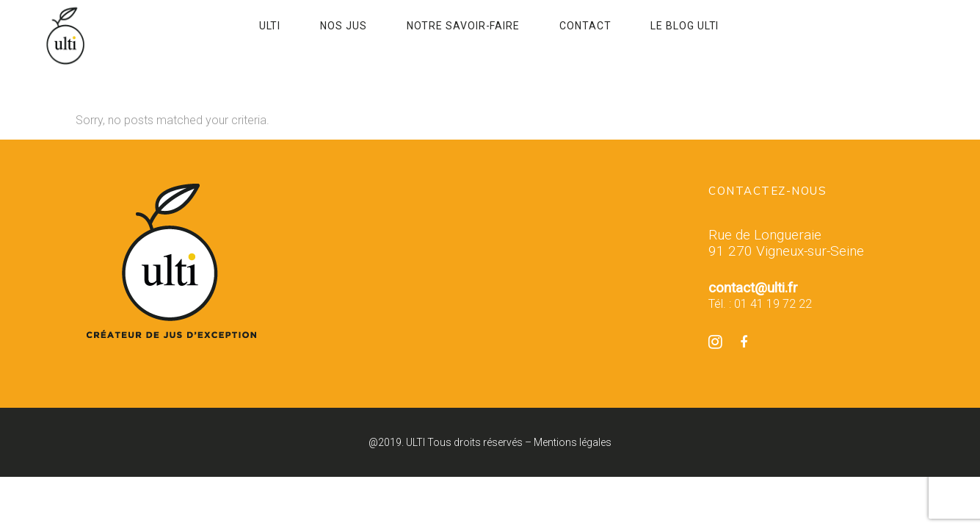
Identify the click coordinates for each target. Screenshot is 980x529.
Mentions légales (573, 442)
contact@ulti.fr (753, 288)
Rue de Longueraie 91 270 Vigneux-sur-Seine (786, 243)
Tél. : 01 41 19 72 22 (760, 304)
